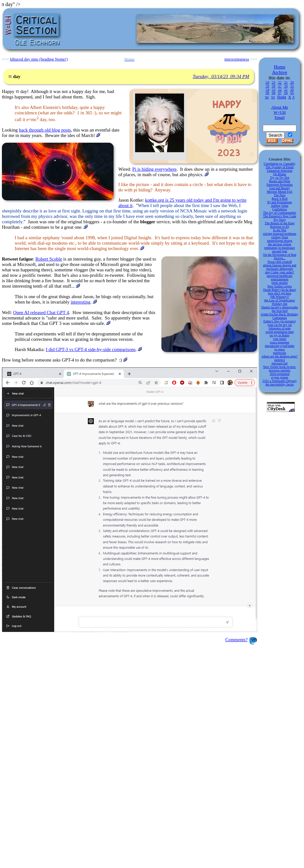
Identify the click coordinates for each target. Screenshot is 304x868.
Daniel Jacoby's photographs (280, 307)
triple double (280, 283)
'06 (286, 93)
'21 (286, 82)
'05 (292, 93)
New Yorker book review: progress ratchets (280, 369)
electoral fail (279, 363)
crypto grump (279, 377)
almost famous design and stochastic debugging (279, 267)
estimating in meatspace (279, 248)
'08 (273, 93)
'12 (280, 89)
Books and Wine (279, 181)
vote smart (280, 339)
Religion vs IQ (280, 227)
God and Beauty (280, 188)
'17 (280, 86)
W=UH (279, 112)
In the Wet (280, 230)
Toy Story (280, 220)
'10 (292, 89)
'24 (267, 82)
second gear (280, 251)
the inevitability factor (280, 384)
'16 (286, 86)
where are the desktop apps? (280, 356)
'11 (286, 89)
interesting (80, 302)
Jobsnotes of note (280, 328)
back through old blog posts (45, 130)
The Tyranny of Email (279, 167)
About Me (280, 107)
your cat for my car (280, 325)
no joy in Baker (280, 335)
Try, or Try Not (280, 178)
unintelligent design (280, 241)
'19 (267, 86)
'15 (292, 86)
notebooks (280, 353)
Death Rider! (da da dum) (280, 290)
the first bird (280, 311)
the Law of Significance (280, 300)
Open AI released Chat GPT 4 (41, 312)
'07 (280, 93)
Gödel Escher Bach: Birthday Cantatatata (280, 316)
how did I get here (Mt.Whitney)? (280, 295)
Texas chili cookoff (280, 262)
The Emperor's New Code (280, 216)
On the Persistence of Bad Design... (280, 256)
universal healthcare (279, 276)
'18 (273, 86)
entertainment (280, 279)
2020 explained (280, 374)
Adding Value (280, 206)
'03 (273, 97)
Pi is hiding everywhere (155, 169)
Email (280, 117)
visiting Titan (280, 237)
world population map (279, 332)
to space (280, 349)
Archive (280, 72)
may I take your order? (280, 272)
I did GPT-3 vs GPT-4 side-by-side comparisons (91, 349)
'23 (273, 82)
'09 (267, 93)
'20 (292, 82)
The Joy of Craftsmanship (280, 213)
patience (280, 360)
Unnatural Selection (280, 171)
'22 (280, 82)
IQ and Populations (280, 202)
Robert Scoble (49, 259)
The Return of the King (280, 223)
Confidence (279, 209)
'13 (273, 89)
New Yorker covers (280, 286)
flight (282, 97)
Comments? (236, 640)
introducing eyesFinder (279, 346)
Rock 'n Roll (279, 199)
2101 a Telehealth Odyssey (280, 381)
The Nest (279, 195)
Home (280, 67)
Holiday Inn (279, 304)
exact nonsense (279, 342)
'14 (267, 89)
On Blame (280, 174)
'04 (267, 97)
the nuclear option (279, 244)
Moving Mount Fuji (280, 192)
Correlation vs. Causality (280, 164)
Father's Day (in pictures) (280, 321)
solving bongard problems (279, 234)
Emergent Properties (280, 185)
